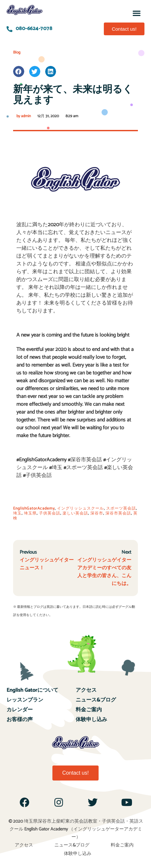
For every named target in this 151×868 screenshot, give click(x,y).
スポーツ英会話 (121, 508)
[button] (137, 13)
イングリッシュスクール (80, 508)
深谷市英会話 (118, 513)
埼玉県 (30, 513)
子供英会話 (50, 513)
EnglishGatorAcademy (34, 508)
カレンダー (20, 710)
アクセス (86, 690)
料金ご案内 (89, 710)
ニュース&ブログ (96, 700)
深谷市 (97, 513)
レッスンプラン (25, 700)
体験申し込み (91, 720)
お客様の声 (20, 720)
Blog (17, 52)
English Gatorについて (32, 690)
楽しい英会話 (75, 513)
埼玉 (17, 513)
